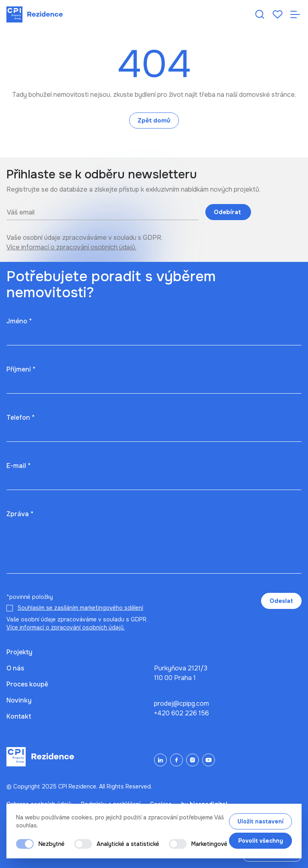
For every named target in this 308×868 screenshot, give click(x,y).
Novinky (19, 700)
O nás (15, 668)
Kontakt (19, 716)
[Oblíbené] (278, 14)
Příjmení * (21, 369)
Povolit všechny (261, 841)
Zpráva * (20, 514)
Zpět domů (154, 120)
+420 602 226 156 (181, 713)
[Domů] (35, 14)
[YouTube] (209, 760)
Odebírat (228, 212)
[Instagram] (192, 760)
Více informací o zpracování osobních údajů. (71, 247)
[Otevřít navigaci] (295, 14)
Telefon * (20, 418)
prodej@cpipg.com (181, 704)
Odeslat (281, 601)
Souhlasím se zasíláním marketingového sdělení (80, 608)
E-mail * (18, 466)
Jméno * (19, 321)
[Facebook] (176, 760)
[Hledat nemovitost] (260, 14)
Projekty (19, 652)
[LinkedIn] (160, 760)
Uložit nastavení (260, 821)
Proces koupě (27, 684)
